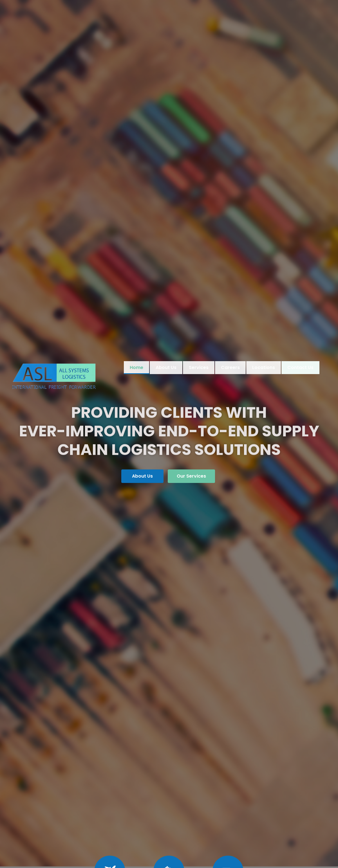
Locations (264, 367)
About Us (166, 367)
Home (136, 367)
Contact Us (300, 367)
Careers (230, 367)
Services (199, 367)
